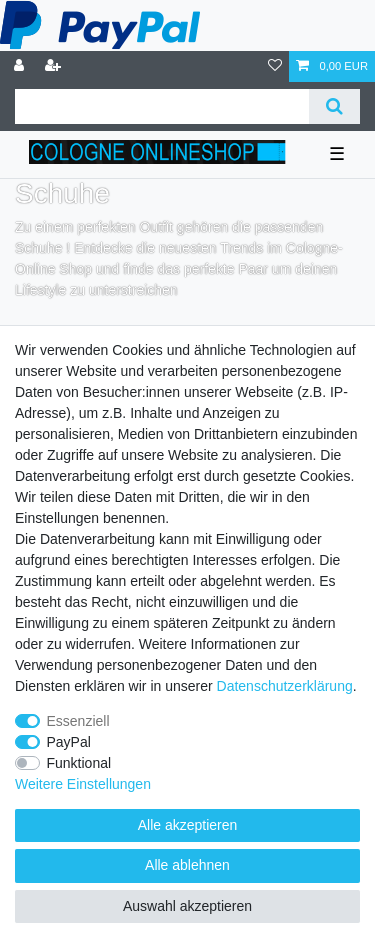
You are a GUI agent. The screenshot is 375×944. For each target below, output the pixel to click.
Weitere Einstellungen (83, 784)
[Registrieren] (55, 66)
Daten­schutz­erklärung (285, 686)
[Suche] (334, 106)
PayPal (69, 742)
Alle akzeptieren (188, 825)
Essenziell (78, 721)
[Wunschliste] (275, 66)
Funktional (79, 763)
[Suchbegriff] (162, 106)
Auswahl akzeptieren (187, 906)
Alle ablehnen (187, 865)
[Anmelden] (21, 66)
